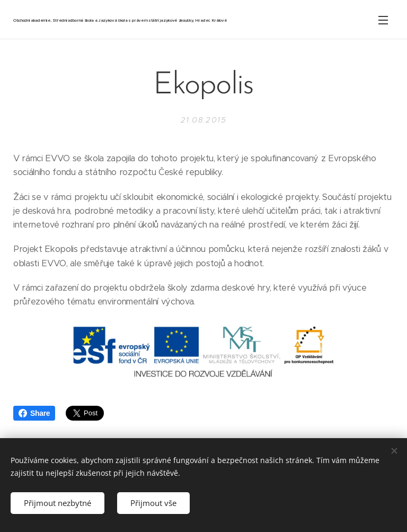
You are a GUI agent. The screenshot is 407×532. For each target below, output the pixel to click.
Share (34, 413)
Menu (383, 20)
